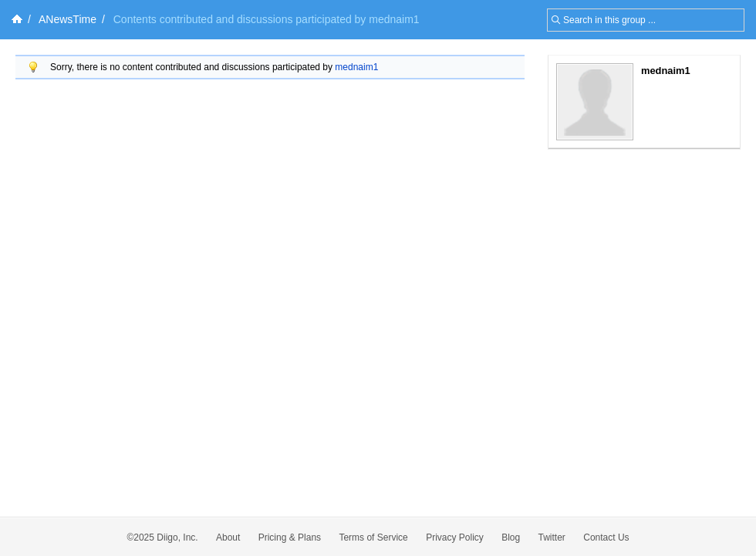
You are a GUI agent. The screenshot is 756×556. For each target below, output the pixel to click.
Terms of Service (373, 537)
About (228, 537)
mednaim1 (356, 67)
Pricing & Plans (290, 537)
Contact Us (606, 537)
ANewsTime (67, 19)
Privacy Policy (455, 537)
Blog (511, 537)
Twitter (552, 537)
